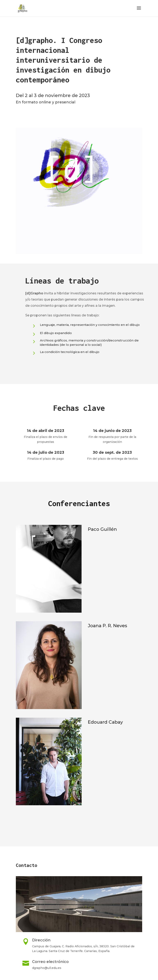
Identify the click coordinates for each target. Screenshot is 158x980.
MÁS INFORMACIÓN (79, 824)
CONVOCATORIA (38, 117)
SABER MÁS (43, 367)
